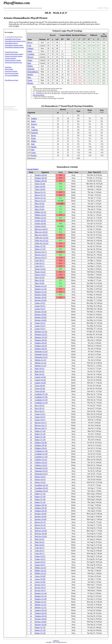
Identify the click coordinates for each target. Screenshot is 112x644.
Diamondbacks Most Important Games (15, 41)
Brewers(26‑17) (41, 252)
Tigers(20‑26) (40, 184)
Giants (30, 80)
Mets (29, 77)
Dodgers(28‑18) (41, 175)
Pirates (30, 60)
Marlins (30, 75)
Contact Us (56, 641)
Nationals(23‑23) (41, 351)
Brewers (30, 57)
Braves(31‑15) (40, 192)
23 (31, 548)
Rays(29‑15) (40, 406)
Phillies (30, 66)
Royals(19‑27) (40, 585)
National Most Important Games (14, 62)
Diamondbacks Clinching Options (14, 45)
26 (31, 602)
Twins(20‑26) (40, 386)
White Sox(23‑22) (42, 238)
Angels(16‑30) (40, 377)
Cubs (29, 46)
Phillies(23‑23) (41, 212)
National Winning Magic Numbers (14, 54)
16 (31, 431)
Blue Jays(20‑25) (41, 229)
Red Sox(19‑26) (41, 531)
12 (31, 360)
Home (5, 8)
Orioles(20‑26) (41, 221)
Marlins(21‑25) (41, 360)
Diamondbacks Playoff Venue (13, 39)
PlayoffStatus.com (17, 3)
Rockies (30, 83)
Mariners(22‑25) (41, 332)
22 (31, 531)
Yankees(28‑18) (41, 610)
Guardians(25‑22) (42, 485)
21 (31, 514)
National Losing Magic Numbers (14, 56)
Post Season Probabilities (12, 75)
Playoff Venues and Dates (12, 73)
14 (31, 394)
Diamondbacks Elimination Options (14, 47)
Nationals (31, 69)
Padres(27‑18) (40, 246)
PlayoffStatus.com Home (12, 80)
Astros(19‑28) (40, 576)
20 (31, 494)
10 (31, 323)
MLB (9, 8)
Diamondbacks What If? (11, 43)
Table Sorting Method (38, 95)
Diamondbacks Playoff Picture (34, 8)
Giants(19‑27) (40, 303)
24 (31, 568)
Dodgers (31, 48)
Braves (30, 43)
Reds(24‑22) (40, 369)
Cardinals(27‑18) (41, 394)
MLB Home (8, 67)
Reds (29, 63)
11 (31, 340)
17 (31, 451)
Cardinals (31, 54)
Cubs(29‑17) (40, 260)
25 (31, 585)
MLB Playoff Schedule (11, 71)
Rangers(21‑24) (41, 286)
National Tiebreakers (10, 58)
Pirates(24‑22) (40, 269)
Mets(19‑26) (40, 204)
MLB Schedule (9, 69)
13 (31, 377)
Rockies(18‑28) (41, 295)
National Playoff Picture (18, 8)
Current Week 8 (33, 169)
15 (31, 414)
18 (31, 460)
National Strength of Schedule (13, 60)
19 (31, 477)
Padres (30, 51)
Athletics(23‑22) (41, 460)
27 (31, 619)
